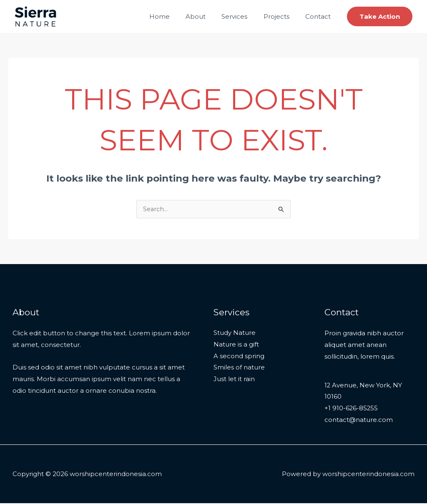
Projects (281, 16)
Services (243, 16)
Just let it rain (234, 380)
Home (175, 16)
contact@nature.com (359, 420)
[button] (380, 16)
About (208, 16)
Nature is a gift (236, 345)
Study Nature (235, 333)
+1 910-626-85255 (352, 409)
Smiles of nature (239, 368)
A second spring (239, 357)
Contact (320, 16)
